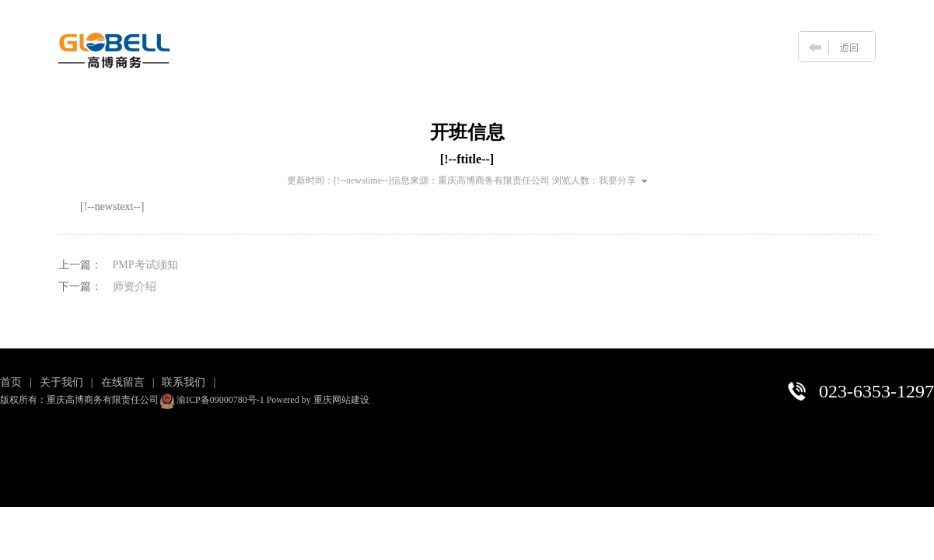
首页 (11, 382)
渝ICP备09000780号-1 (220, 400)
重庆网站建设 (341, 400)
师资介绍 (135, 287)
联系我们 (184, 382)
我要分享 (623, 180)
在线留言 (123, 382)
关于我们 (61, 382)
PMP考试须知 (145, 265)
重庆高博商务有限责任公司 (494, 180)
